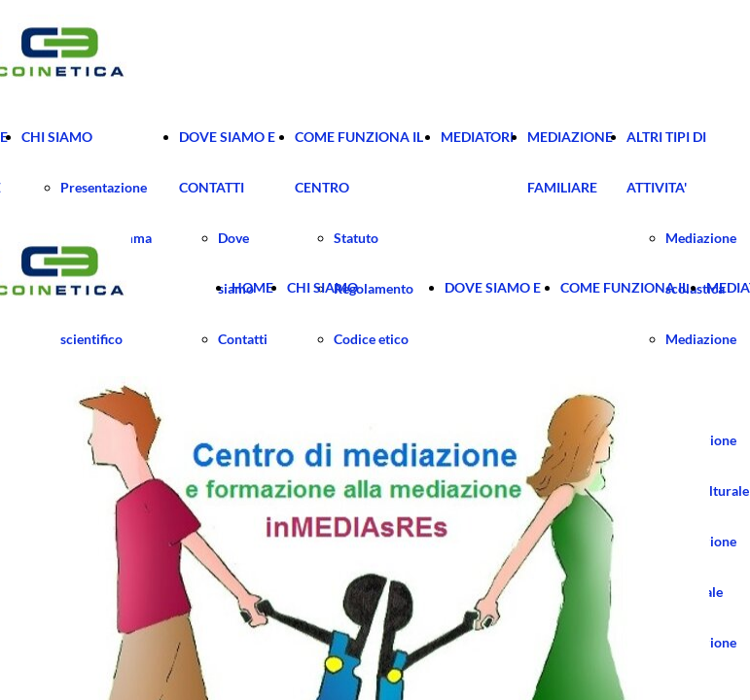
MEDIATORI (477, 137)
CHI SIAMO (57, 137)
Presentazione (104, 187)
